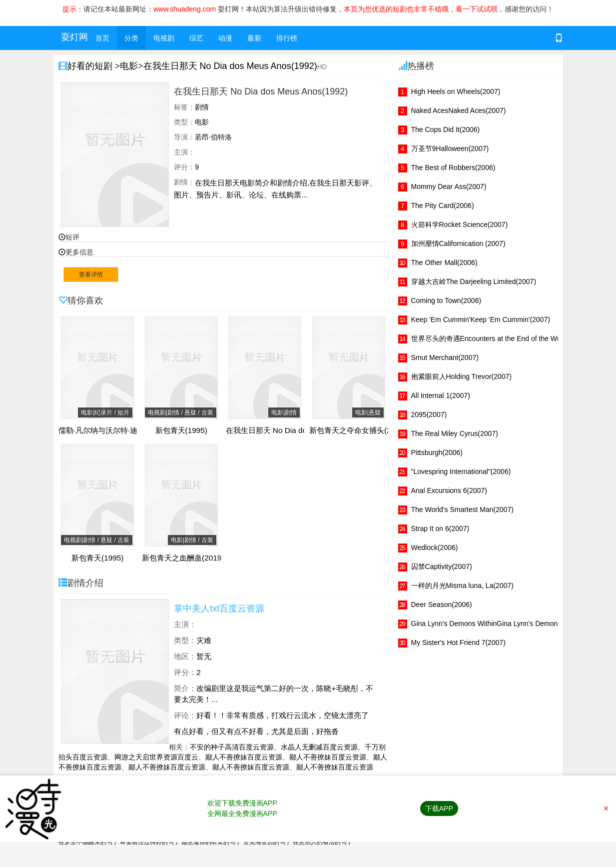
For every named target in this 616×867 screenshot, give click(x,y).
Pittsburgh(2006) (437, 452)
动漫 (225, 38)
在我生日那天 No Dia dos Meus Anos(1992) (230, 66)
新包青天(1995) (182, 430)
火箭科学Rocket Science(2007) (460, 224)
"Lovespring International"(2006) (461, 471)
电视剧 (164, 38)
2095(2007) (429, 414)
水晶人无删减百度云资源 (319, 747)
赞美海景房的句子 (267, 842)
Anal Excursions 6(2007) (449, 490)
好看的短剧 (91, 66)
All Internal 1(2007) (441, 395)
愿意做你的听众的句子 (211, 842)
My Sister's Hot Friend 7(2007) (458, 642)
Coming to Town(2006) (446, 300)
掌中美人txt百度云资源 (219, 608)
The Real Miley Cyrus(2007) (455, 433)
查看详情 (91, 274)
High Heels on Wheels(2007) (456, 91)
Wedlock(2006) (435, 547)
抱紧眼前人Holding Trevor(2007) (462, 376)
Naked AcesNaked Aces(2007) (459, 110)
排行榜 (287, 38)
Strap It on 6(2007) (440, 528)
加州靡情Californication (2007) (458, 243)
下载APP (439, 808)
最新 (254, 38)
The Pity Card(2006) (443, 205)
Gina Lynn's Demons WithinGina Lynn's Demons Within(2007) (507, 623)
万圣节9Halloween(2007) (450, 148)
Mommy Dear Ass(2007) (449, 186)
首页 (102, 38)
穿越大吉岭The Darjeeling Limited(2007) (474, 281)
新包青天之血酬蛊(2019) (183, 558)
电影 (129, 66)
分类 (131, 38)
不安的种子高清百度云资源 (232, 747)
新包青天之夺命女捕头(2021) (358, 430)
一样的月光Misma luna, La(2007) (462, 585)
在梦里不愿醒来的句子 (88, 842)
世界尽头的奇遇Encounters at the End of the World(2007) (500, 338)
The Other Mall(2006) (444, 262)
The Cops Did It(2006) (446, 129)
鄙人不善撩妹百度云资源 (244, 757)
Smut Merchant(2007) (445, 357)
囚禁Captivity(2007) (442, 566)
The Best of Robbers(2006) (453, 167)
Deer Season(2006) (442, 604)
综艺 (196, 38)
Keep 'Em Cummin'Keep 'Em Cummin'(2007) (481, 319)
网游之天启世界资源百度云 (156, 757)
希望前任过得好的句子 (150, 842)
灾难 (204, 640)
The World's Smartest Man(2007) (463, 509)
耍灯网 (74, 37)
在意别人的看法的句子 (323, 842)
